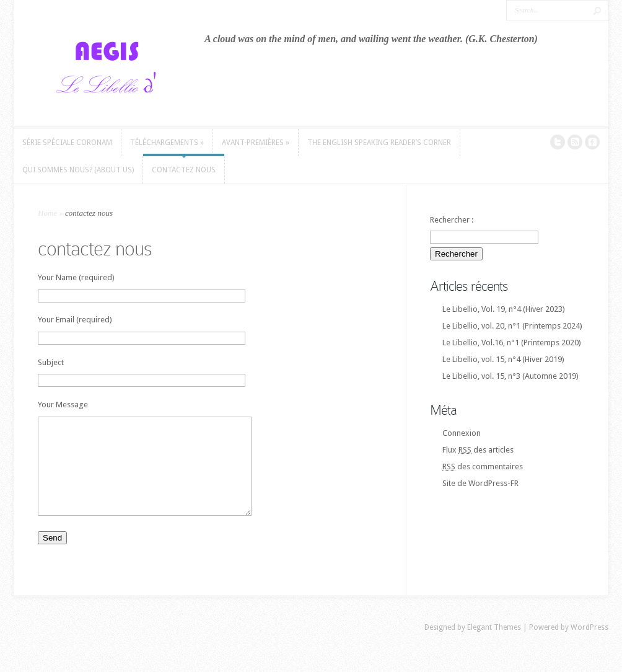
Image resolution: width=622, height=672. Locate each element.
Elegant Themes (494, 646)
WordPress (589, 646)
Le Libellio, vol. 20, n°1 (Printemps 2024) (512, 326)
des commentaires (483, 466)
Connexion (462, 433)
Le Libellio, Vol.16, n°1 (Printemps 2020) (512, 343)
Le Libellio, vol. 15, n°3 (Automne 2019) (510, 376)
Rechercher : (452, 220)
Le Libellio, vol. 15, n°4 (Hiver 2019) (503, 359)
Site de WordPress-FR (480, 483)
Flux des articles (478, 450)
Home (47, 213)
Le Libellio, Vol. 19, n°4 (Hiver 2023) (504, 309)
